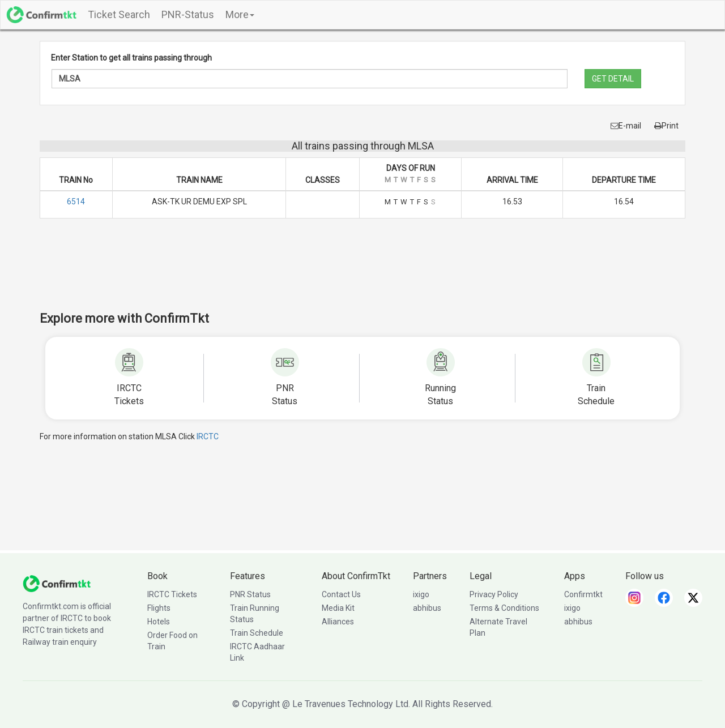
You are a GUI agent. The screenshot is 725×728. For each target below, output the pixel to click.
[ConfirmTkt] (57, 583)
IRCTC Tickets (172, 594)
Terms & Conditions (504, 608)
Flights (159, 608)
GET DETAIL (613, 79)
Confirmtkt (583, 594)
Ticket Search (119, 14)
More (240, 14)
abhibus (427, 608)
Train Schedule (257, 633)
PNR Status (250, 594)
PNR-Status (188, 14)
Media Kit (338, 608)
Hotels (159, 622)
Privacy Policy (494, 594)
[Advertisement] (362, 272)
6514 (76, 202)
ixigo (421, 594)
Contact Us (341, 594)
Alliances (338, 622)
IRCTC (208, 436)
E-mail (626, 126)
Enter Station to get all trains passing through (131, 58)
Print (666, 126)
